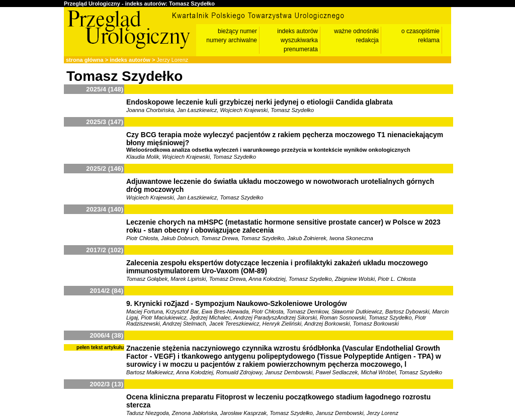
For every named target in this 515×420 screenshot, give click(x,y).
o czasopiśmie (420, 31)
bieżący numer (237, 31)
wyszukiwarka (299, 40)
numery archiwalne (232, 40)
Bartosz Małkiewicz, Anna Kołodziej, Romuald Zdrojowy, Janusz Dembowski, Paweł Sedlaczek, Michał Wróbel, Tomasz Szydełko (284, 372)
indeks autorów (297, 31)
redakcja (367, 40)
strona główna (85, 60)
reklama (429, 40)
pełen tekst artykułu (100, 347)
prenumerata (301, 49)
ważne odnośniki (356, 31)
